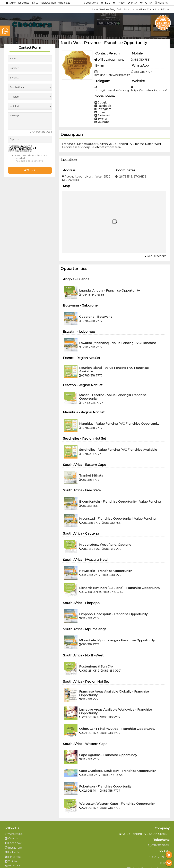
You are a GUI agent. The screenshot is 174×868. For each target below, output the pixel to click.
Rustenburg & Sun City (96, 666)
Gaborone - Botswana (96, 317)
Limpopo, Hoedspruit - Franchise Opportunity (113, 614)
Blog (113, 9)
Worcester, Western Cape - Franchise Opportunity (117, 804)
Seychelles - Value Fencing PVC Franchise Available (118, 450)
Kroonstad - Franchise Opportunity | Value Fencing (117, 519)
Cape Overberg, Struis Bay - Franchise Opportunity (117, 771)
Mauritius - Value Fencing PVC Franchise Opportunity (119, 424)
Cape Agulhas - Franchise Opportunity (108, 755)
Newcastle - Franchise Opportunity (105, 571)
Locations (140, 9)
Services (104, 9)
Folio (119, 9)
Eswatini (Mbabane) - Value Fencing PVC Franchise (118, 343)
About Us (129, 9)
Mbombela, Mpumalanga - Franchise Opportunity (117, 640)
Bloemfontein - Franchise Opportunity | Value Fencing (120, 501)
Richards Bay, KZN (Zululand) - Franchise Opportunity (120, 588)
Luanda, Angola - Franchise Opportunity (110, 290)
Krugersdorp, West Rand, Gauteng (105, 545)
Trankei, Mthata (91, 475)
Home (94, 9)
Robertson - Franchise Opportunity (105, 786)
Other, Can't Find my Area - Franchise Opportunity (117, 729)
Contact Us (153, 9)
